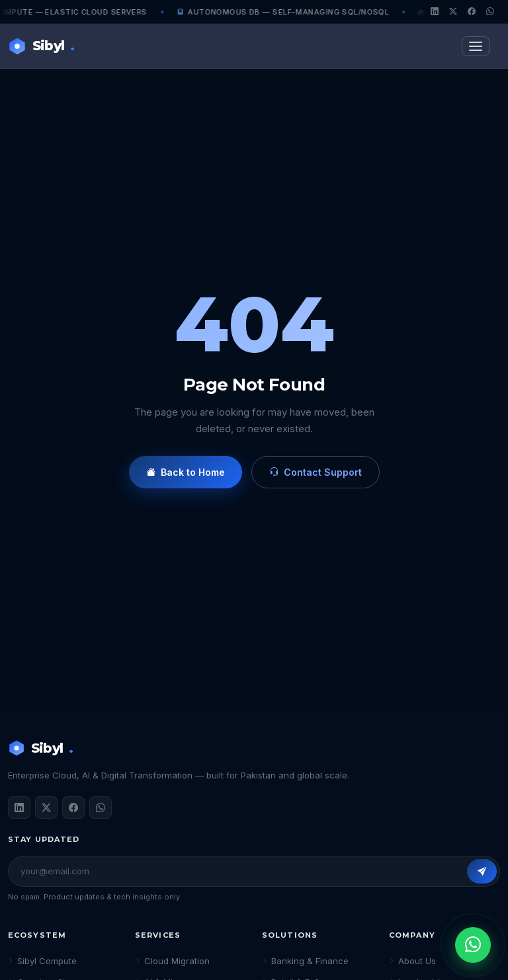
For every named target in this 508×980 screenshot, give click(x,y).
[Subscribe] (482, 871)
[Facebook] (472, 12)
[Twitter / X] (46, 808)
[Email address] (243, 871)
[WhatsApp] (490, 12)
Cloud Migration (172, 961)
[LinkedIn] (435, 12)
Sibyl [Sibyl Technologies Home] (41, 46)
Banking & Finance (305, 961)
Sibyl (40, 748)
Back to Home (186, 472)
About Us (412, 961)
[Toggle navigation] (476, 46)
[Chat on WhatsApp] (473, 945)
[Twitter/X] (453, 12)
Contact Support (316, 472)
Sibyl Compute (42, 961)
